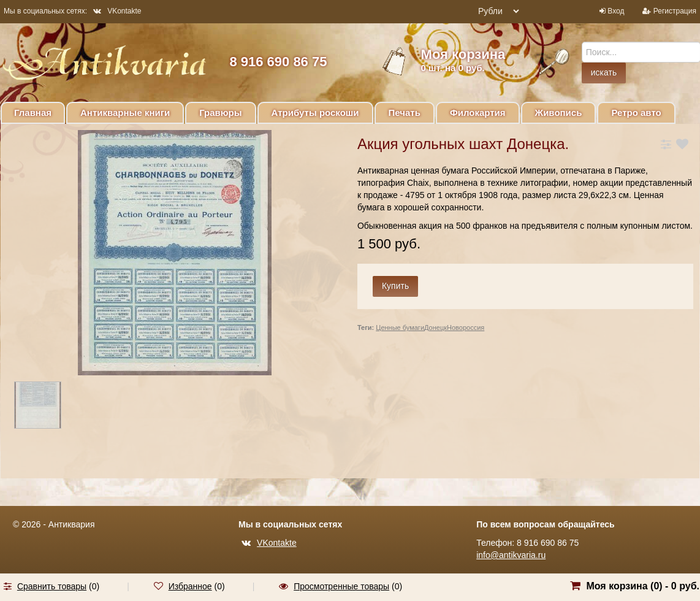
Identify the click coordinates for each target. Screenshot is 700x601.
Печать (405, 113)
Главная (33, 113)
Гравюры (220, 113)
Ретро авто (636, 113)
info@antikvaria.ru (511, 555)
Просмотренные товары (341, 586)
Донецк (436, 327)
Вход (616, 11)
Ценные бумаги (400, 327)
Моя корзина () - (643, 586)
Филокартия (478, 113)
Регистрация (675, 11)
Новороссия (466, 327)
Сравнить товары (52, 586)
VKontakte (117, 11)
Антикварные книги (125, 113)
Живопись (559, 113)
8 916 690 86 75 (278, 62)
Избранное (190, 586)
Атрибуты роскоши (315, 113)
